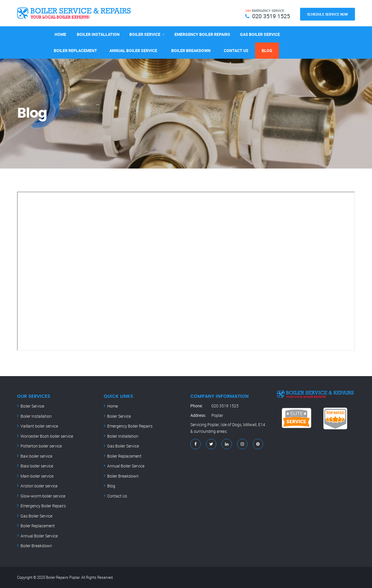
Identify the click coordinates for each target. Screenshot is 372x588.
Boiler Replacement (75, 50)
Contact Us (236, 50)
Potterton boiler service (41, 446)
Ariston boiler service (39, 486)
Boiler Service (145, 34)
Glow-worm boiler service (43, 496)
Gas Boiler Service (260, 34)
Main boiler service (37, 476)
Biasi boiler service (37, 466)
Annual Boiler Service (133, 50)
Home (60, 34)
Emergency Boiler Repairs (202, 34)
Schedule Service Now (328, 14)
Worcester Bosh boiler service (47, 436)
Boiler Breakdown (191, 50)
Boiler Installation (98, 34)
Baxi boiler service (36, 456)
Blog (267, 50)
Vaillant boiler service (39, 426)
